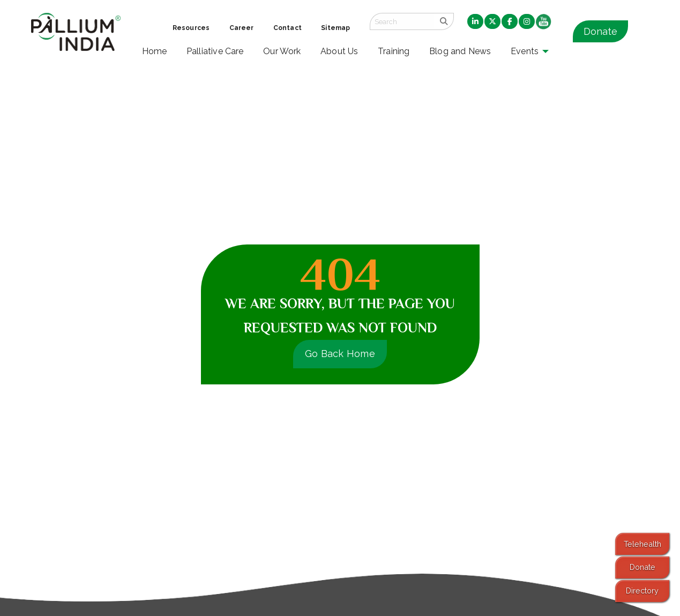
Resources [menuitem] (191, 28)
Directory (642, 591)
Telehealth (642, 544)
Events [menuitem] (525, 51)
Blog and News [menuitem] (460, 51)
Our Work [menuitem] (282, 51)
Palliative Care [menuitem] (215, 51)
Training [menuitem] (394, 51)
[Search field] (402, 21)
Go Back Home (340, 354)
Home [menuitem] (155, 51)
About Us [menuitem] (339, 51)
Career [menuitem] (242, 28)
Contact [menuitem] (287, 28)
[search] (444, 21)
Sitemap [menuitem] (335, 28)
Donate (600, 31)
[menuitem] (475, 22)
